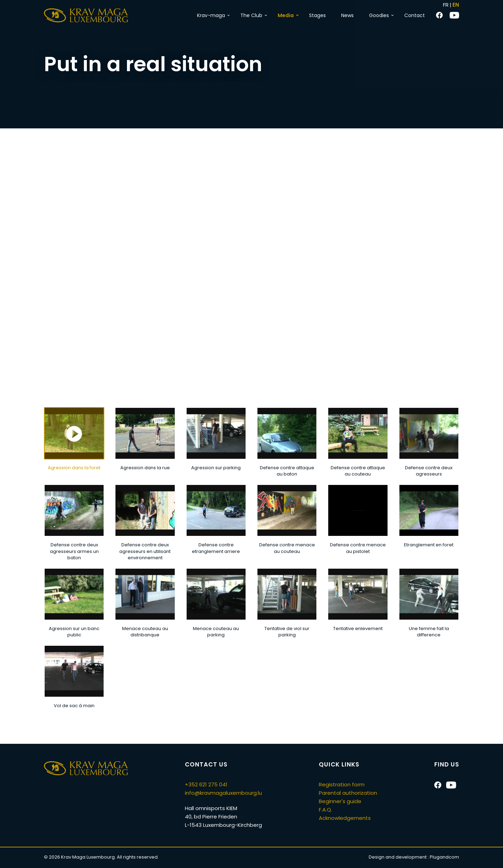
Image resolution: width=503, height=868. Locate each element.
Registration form (342, 784)
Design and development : (414, 857)
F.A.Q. (325, 810)
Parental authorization (348, 793)
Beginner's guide (340, 801)
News (347, 15)
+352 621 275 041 (206, 784)
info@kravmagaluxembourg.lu (223, 793)
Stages (317, 15)
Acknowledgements (345, 818)
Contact (415, 15)
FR (446, 5)
